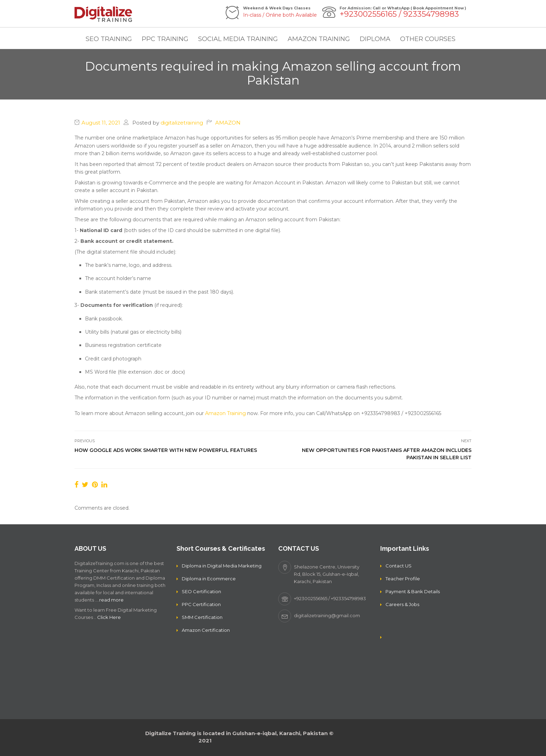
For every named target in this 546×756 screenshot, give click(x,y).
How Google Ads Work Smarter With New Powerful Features (166, 450)
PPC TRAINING (165, 39)
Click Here (109, 617)
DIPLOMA (375, 39)
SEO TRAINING (109, 39)
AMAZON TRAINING (319, 39)
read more (111, 600)
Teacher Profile (403, 579)
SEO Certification (201, 591)
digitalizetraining (182, 123)
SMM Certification (202, 617)
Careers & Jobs (402, 604)
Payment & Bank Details (413, 591)
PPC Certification (201, 604)
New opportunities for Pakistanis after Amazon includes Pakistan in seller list (387, 454)
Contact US (399, 566)
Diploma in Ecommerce (209, 579)
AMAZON (228, 123)
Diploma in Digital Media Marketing (222, 566)
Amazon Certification (206, 630)
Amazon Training (225, 413)
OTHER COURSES (428, 39)
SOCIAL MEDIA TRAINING (238, 39)
